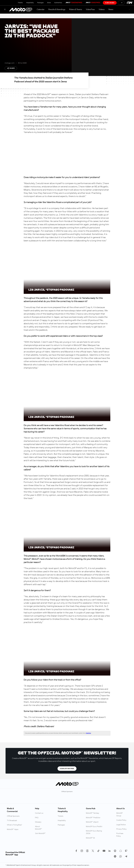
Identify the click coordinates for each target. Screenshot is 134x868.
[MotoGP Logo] (21, 10)
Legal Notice (121, 825)
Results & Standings (57, 9)
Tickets (20, 3)
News (111, 9)
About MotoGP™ (39, 828)
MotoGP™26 (90, 838)
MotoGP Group (119, 814)
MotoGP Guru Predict (94, 827)
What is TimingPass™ (15, 825)
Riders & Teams (76, 9)
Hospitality (30, 3)
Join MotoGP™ (40, 833)
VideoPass (90, 9)
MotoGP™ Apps (13, 829)
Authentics (58, 3)
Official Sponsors (13, 816)
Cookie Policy (121, 820)
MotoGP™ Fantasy (93, 813)
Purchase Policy (120, 835)
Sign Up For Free (67, 769)
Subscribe (110, 3)
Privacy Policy (121, 829)
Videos (102, 9)
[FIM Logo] (129, 3)
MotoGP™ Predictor (93, 818)
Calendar (41, 9)
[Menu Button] (5, 10)
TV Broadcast (12, 821)
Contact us (39, 813)
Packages (40, 3)
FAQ (37, 818)
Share (11, 68)
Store (49, 3)
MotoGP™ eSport (92, 822)
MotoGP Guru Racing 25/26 (94, 832)
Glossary (38, 822)
